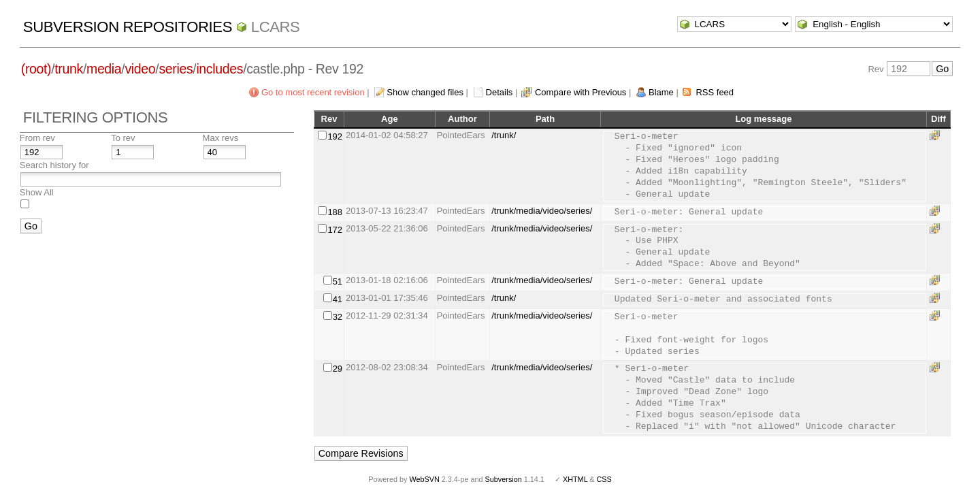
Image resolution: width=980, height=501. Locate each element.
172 (335, 230)
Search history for (54, 165)
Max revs (221, 138)
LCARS (276, 27)
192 (335, 136)
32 (338, 317)
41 (338, 299)
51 (338, 281)
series (176, 69)
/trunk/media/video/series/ (542, 211)
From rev (37, 138)
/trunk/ (504, 135)
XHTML (575, 479)
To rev (123, 138)
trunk (69, 69)
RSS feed (715, 92)
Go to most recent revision (313, 92)
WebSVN (424, 479)
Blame (661, 92)
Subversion (504, 479)
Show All (37, 192)
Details (500, 92)
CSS (604, 479)
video (140, 69)
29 (338, 369)
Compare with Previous (581, 92)
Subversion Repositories (128, 27)
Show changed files (425, 92)
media (104, 69)
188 (335, 212)
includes (219, 69)
